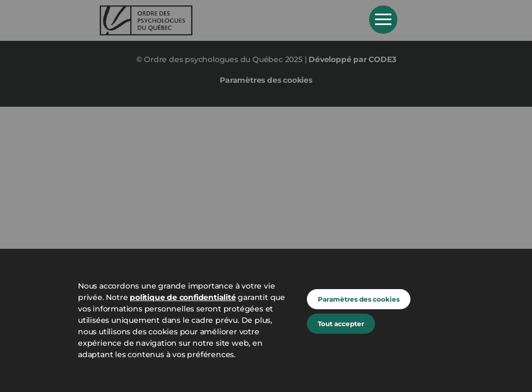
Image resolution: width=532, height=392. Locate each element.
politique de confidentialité (183, 297)
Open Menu (383, 20)
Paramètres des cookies (359, 299)
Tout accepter (341, 324)
